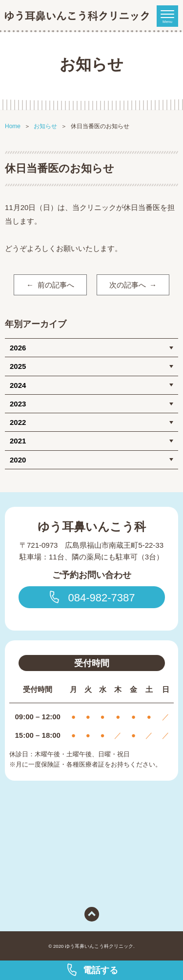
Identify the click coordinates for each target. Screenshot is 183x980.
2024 (18, 385)
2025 (18, 366)
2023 (18, 404)
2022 (18, 422)
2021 (18, 441)
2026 (18, 348)
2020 (18, 460)
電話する (92, 970)
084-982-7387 (91, 597)
